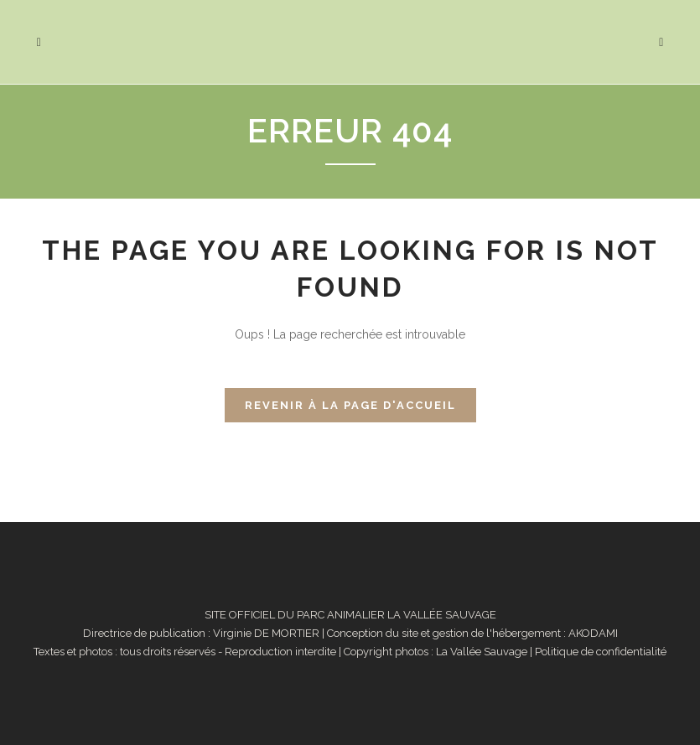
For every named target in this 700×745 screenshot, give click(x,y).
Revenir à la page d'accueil (350, 405)
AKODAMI (593, 633)
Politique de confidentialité (601, 652)
